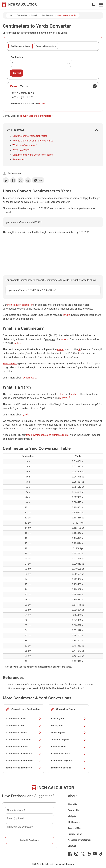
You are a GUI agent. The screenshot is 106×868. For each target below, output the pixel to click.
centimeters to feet (23, 725)
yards (26, 415)
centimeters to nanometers (23, 768)
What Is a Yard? (21, 150)
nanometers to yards (68, 768)
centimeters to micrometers (23, 761)
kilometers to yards (68, 740)
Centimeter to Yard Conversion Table (33, 155)
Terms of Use (75, 828)
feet (62, 394)
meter (60, 349)
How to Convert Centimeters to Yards (33, 141)
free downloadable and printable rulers (47, 435)
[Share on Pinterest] (28, 180)
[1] (69, 397)
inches (17, 343)
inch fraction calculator (20, 305)
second (65, 339)
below (42, 103)
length (67, 315)
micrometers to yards (68, 761)
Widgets (72, 816)
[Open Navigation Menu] (101, 5)
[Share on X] (21, 180)
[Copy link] (6, 180)
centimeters (29, 378)
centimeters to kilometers (23, 740)
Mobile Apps (74, 822)
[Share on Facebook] (13, 180)
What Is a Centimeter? (25, 145)
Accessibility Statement (80, 840)
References (19, 159)
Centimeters (47, 15)
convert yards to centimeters (36, 116)
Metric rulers (10, 363)
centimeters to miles (23, 719)
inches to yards (68, 733)
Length (34, 15)
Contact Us (73, 810)
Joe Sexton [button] (16, 173)
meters (63, 398)
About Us (72, 804)
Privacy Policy (75, 834)
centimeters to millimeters (23, 754)
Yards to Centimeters (46, 46)
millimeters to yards (68, 754)
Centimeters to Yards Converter (30, 136)
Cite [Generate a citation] (38, 180)
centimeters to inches (23, 733)
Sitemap (72, 846)
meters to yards (68, 747)
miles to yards (68, 719)
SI (79, 349)
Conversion (22, 15)
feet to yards (68, 725)
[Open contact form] (95, 86)
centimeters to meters (23, 747)
